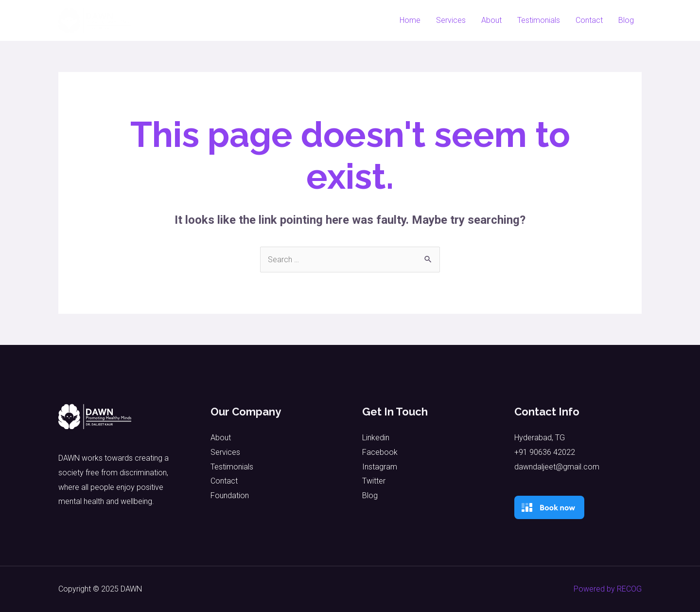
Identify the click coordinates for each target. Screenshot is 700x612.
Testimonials (539, 20)
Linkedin (376, 438)
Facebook (380, 452)
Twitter (374, 481)
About (491, 20)
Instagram (380, 467)
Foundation (230, 495)
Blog (626, 20)
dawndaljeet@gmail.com (557, 467)
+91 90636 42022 (545, 452)
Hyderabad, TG (540, 438)
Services (451, 20)
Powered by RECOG (608, 589)
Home (410, 20)
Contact (589, 20)
